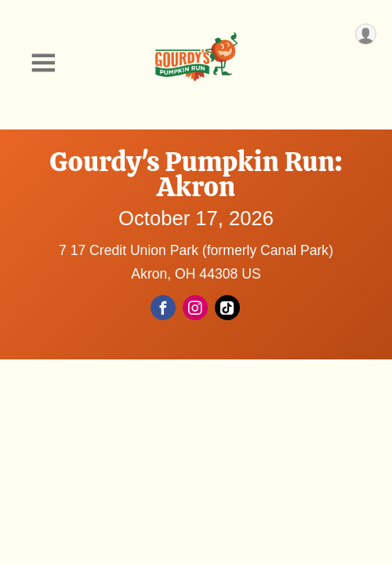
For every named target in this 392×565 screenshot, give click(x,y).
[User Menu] (366, 34)
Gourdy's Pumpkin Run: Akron (196, 174)
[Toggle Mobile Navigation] (43, 63)
